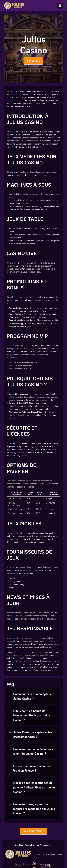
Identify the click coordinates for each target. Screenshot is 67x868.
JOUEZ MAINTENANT (33, 831)
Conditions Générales (25, 845)
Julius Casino (12, 100)
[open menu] (60, 6)
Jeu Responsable (44, 845)
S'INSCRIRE (33, 61)
